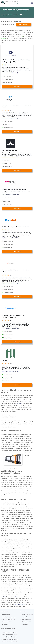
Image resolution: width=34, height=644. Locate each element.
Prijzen (18, 73)
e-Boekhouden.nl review (28, 614)
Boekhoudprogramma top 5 (9, 619)
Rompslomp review (26, 622)
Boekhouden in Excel (7, 622)
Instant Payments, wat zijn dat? (9, 642)
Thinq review (25, 624)
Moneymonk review (26, 619)
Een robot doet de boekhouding (9, 634)
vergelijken (19, 403)
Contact (14, 73)
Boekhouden (5, 624)
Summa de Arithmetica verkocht (10, 637)
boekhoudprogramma (20, 604)
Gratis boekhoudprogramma (9, 617)
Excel (26, 577)
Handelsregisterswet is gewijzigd (10, 632)
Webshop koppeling (7, 614)
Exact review (25, 617)
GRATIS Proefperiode (7, 73)
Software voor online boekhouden (10, 639)
